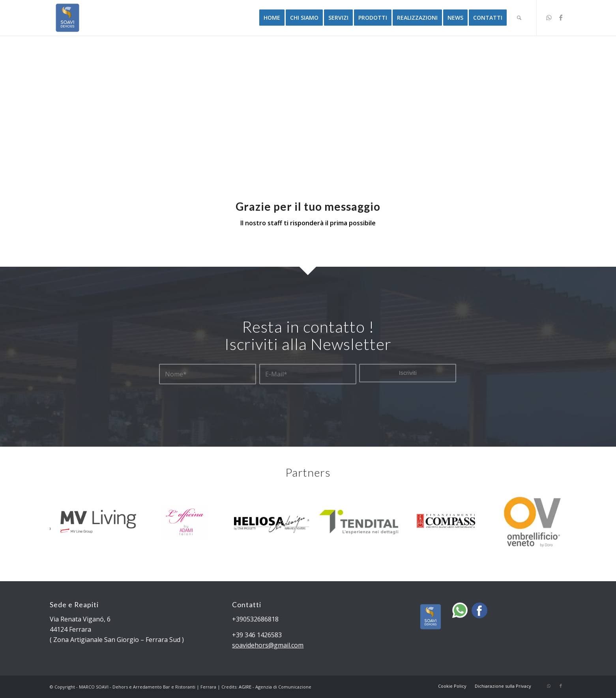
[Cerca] (519, 18)
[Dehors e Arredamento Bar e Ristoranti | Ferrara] (67, 18)
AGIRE (245, 687)
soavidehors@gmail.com (268, 645)
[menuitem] (272, 18)
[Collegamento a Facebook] (561, 17)
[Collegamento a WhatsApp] (549, 17)
